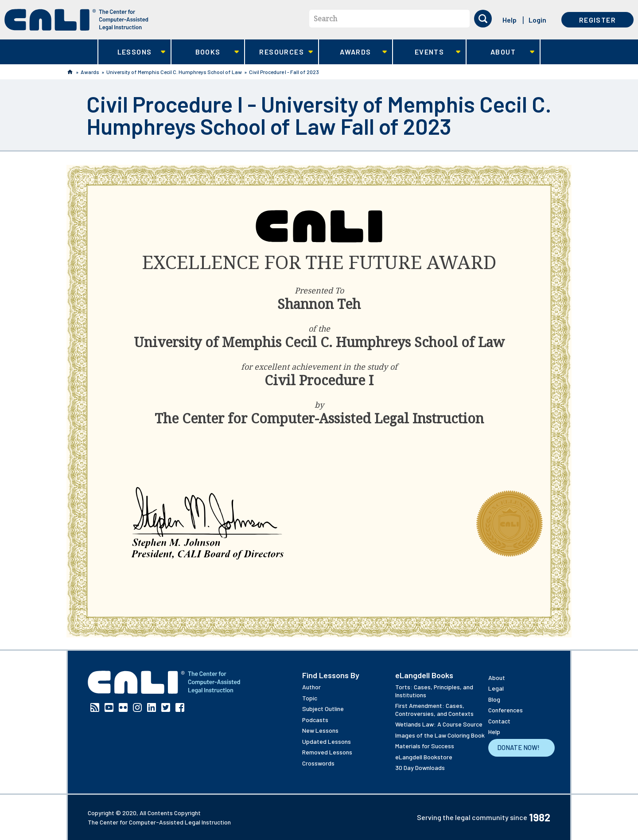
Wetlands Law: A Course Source (439, 724)
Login (537, 20)
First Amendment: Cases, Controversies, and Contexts (434, 709)
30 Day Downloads (420, 768)
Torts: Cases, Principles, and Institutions (434, 691)
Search (325, 19)
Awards (353, 52)
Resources (279, 52)
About (500, 52)
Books (205, 52)
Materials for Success (425, 746)
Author (311, 687)
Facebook (180, 707)
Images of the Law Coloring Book (440, 735)
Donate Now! (518, 747)
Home (70, 72)
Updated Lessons (327, 741)
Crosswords (318, 763)
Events (427, 52)
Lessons (132, 52)
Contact (499, 721)
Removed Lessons (327, 752)
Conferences (506, 710)
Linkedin (152, 707)
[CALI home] (76, 20)
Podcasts (315, 720)
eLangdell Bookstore (424, 757)
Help (510, 20)
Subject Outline (323, 709)
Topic (310, 698)
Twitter (166, 707)
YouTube (109, 707)
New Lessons (320, 730)
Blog (494, 699)
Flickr (123, 707)
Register (597, 20)
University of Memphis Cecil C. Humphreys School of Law (174, 72)
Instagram (137, 707)
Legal (496, 688)
